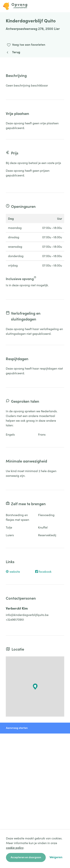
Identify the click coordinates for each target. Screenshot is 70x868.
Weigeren (56, 857)
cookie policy (15, 847)
